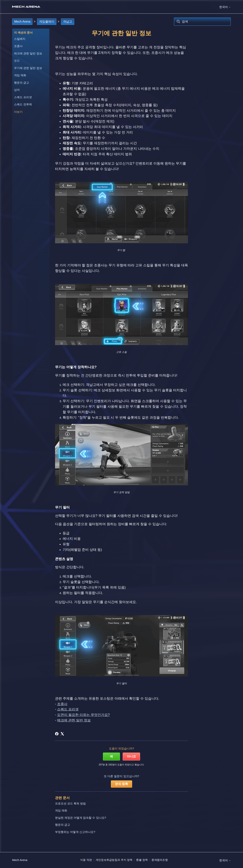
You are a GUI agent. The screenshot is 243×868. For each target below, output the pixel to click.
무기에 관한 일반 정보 (28, 68)
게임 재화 (20, 75)
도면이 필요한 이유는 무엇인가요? (83, 715)
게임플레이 (47, 22)
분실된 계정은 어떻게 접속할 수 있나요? (81, 818)
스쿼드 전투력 (23, 104)
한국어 (225, 7)
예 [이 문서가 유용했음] (111, 756)
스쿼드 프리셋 (23, 97)
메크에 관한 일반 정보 (28, 53)
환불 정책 (142, 860)
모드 (17, 61)
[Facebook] (57, 734)
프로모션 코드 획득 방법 (71, 803)
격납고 (68, 22)
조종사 (18, 46)
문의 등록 (121, 784)
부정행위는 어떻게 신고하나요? (75, 832)
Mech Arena (22, 22)
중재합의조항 (160, 860)
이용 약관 (86, 860)
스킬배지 (20, 39)
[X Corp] (62, 734)
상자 (17, 90)
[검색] (202, 22)
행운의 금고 (22, 83)
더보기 (18, 112)
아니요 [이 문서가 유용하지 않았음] (131, 756)
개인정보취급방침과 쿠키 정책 (114, 860)
